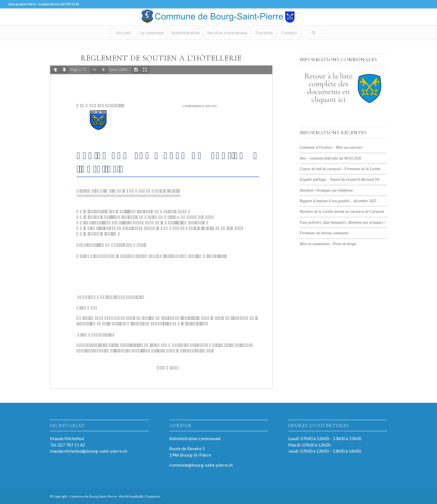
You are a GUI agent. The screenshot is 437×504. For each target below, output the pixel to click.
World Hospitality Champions (140, 496)
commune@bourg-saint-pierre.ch (201, 465)
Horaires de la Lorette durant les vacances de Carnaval (342, 212)
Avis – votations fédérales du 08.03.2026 (330, 158)
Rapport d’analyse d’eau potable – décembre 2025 (338, 201)
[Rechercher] (314, 33)
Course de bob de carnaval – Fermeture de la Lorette (340, 169)
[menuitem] (123, 33)
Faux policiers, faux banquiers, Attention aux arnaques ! (343, 222)
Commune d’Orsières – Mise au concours (331, 147)
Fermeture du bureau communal (324, 233)
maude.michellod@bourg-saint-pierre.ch (88, 451)
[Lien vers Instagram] (375, 496)
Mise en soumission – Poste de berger (328, 244)
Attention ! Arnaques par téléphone (326, 190)
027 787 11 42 (70, 4)
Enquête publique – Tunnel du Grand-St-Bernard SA (339, 179)
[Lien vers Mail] (383, 496)
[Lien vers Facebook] (366, 496)
